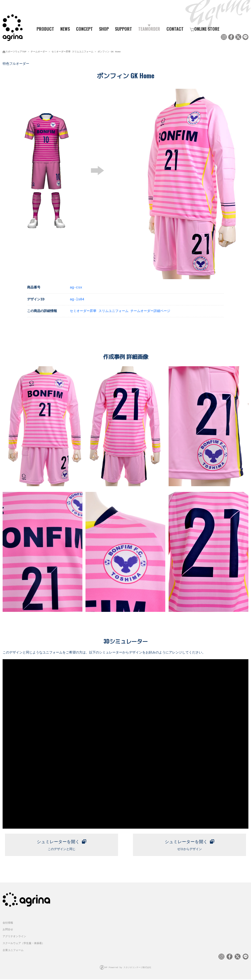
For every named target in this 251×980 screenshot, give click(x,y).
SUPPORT (123, 29)
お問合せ (8, 931)
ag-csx (76, 287)
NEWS (65, 29)
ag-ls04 (77, 299)
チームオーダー (39, 51)
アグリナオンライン (14, 937)
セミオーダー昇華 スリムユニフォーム (72, 51)
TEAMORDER (149, 29)
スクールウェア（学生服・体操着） (24, 944)
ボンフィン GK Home (109, 51)
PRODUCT (44, 29)
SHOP (104, 29)
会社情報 (8, 924)
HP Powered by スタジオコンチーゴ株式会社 (128, 968)
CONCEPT (84, 29)
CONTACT (175, 29)
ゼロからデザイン (190, 844)
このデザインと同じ (62, 844)
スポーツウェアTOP (16, 51)
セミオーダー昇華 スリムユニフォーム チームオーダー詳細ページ (120, 310)
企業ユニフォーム (13, 951)
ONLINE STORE (205, 29)
